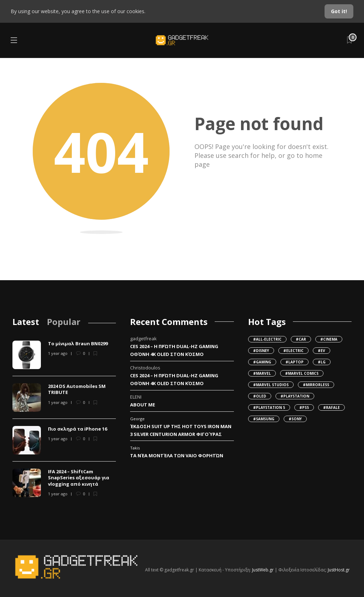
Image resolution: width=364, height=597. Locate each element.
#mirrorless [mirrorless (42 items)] (316, 385)
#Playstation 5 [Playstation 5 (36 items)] (269, 407)
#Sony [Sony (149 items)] (295, 419)
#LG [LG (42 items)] (322, 362)
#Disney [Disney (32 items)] (261, 351)
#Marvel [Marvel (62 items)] (262, 373)
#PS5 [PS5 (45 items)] (304, 407)
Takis (135, 448)
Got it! (339, 11)
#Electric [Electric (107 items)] (293, 351)
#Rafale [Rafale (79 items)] (331, 407)
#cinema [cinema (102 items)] (329, 339)
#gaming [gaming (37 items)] (262, 362)
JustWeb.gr (263, 570)
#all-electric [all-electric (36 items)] (267, 339)
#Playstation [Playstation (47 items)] (295, 396)
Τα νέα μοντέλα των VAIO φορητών (177, 455)
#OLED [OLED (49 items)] (260, 396)
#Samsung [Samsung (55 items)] (264, 419)
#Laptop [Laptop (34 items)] (295, 362)
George (137, 419)
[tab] (26, 322)
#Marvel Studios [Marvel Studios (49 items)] (271, 385)
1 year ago (58, 353)
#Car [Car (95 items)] (301, 339)
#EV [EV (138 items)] (322, 351)
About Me (143, 405)
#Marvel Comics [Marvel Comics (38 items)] (302, 373)
